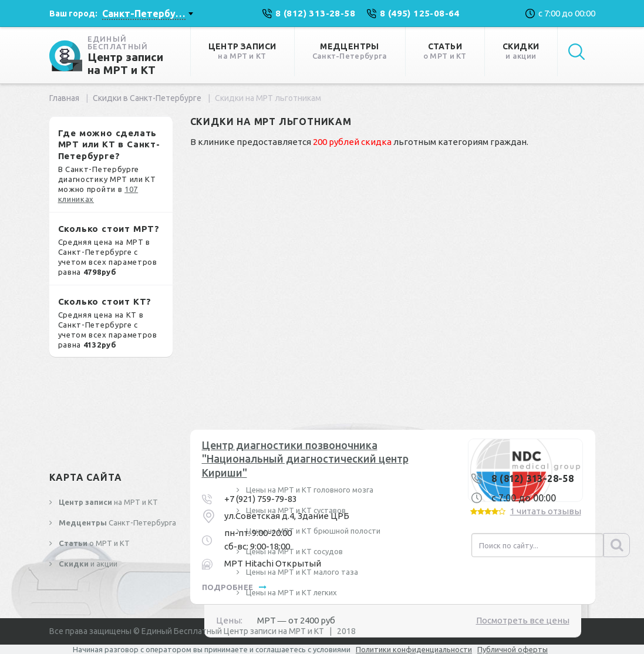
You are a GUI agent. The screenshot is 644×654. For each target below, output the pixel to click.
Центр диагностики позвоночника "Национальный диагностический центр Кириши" (305, 459)
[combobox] (147, 14)
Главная (64, 98)
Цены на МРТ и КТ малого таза (301, 572)
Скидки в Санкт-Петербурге (147, 98)
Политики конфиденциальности (414, 649)
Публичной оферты (512, 649)
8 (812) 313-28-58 (532, 478)
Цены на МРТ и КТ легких (291, 592)
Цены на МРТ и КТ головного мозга (309, 490)
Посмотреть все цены (523, 620)
